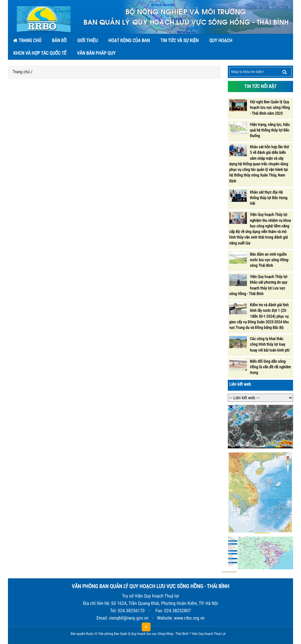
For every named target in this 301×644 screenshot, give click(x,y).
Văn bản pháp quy (96, 53)
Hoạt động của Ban (129, 40)
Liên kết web (240, 384)
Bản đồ (59, 40)
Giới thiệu (88, 40)
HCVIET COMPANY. (229, 635)
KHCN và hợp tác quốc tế (40, 53)
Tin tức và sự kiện (180, 40)
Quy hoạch (221, 40)
